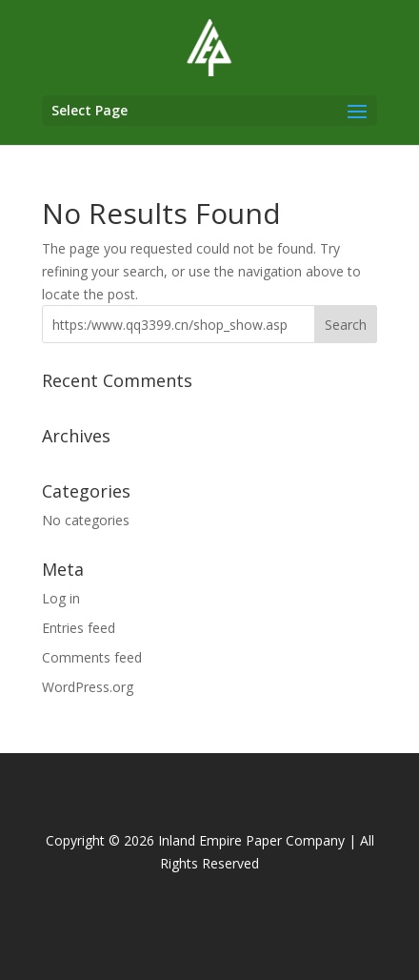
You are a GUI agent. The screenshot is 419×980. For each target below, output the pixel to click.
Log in (61, 598)
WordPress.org (88, 687)
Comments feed (92, 657)
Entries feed (79, 628)
